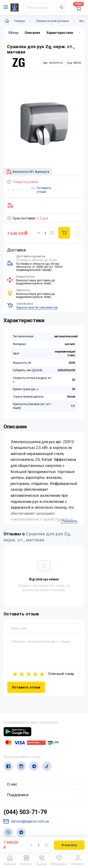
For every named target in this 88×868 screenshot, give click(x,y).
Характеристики (60, 33)
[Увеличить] (52, 233)
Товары (20, 21)
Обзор (13, 33)
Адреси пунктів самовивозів (37, 307)
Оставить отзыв (41, 190)
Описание (32, 33)
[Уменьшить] (39, 233)
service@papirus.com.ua (26, 821)
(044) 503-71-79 (25, 812)
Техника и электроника (52, 21)
